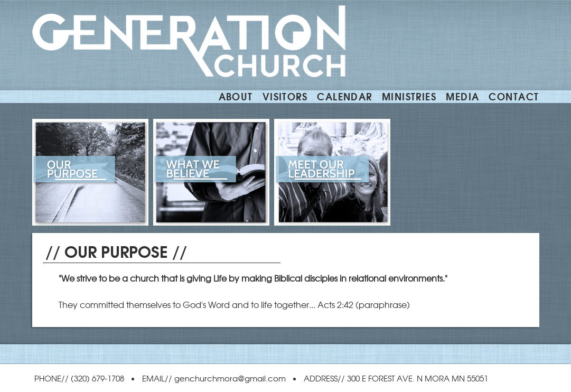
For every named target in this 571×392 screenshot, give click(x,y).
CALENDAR (345, 96)
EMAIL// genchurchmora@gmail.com (214, 378)
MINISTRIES (409, 96)
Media (462, 96)
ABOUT (236, 96)
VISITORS (285, 96)
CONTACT (514, 96)
